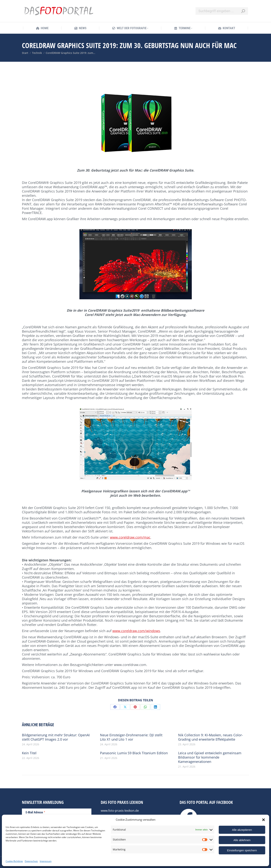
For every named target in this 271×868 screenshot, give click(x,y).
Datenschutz (31, 861)
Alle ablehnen (242, 840)
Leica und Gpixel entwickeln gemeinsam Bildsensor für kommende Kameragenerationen (210, 757)
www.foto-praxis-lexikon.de (120, 811)
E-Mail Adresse (35, 812)
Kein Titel (29, 753)
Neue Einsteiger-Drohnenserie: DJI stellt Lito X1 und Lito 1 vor (131, 737)
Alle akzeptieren (242, 830)
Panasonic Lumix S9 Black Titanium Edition (134, 753)
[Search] (222, 11)
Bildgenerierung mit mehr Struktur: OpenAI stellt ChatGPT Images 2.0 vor (56, 737)
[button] (264, 820)
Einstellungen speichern (242, 850)
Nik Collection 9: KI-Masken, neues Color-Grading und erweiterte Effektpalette (211, 737)
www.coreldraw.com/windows (136, 631)
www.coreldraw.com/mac (130, 537)
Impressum (46, 861)
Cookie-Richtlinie (14, 861)
